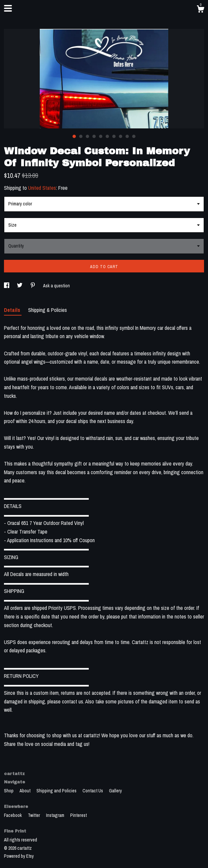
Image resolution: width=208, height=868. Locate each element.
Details (13, 310)
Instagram (56, 815)
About (26, 791)
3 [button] (87, 136)
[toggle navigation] (8, 8)
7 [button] (114, 136)
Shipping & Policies (48, 310)
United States (42, 188)
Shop (9, 791)
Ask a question (56, 286)
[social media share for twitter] (20, 286)
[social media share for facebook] (7, 286)
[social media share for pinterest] (33, 286)
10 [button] (134, 136)
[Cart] (200, 10)
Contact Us (93, 791)
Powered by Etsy (19, 856)
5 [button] (101, 136)
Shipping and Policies (57, 791)
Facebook (13, 815)
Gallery (115, 791)
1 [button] (74, 136)
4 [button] (94, 136)
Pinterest (78, 815)
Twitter (34, 815)
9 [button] (127, 136)
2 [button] (81, 136)
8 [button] (121, 136)
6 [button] (107, 136)
